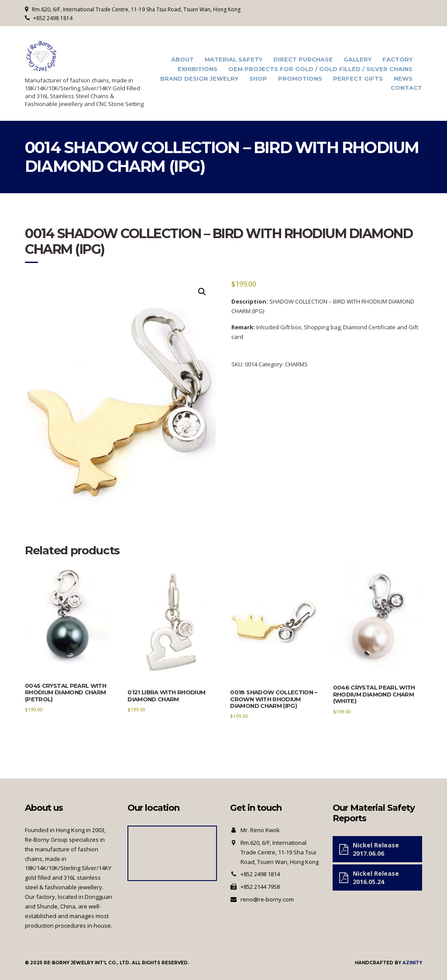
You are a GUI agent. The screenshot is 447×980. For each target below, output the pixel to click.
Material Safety (234, 60)
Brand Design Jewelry (199, 79)
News (403, 79)
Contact (406, 88)
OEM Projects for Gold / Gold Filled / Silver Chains (320, 69)
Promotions (300, 79)
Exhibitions (198, 69)
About (182, 60)
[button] (202, 292)
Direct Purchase (303, 60)
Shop (258, 79)
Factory (397, 60)
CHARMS (296, 364)
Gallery (358, 60)
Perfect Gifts (358, 79)
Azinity (412, 963)
